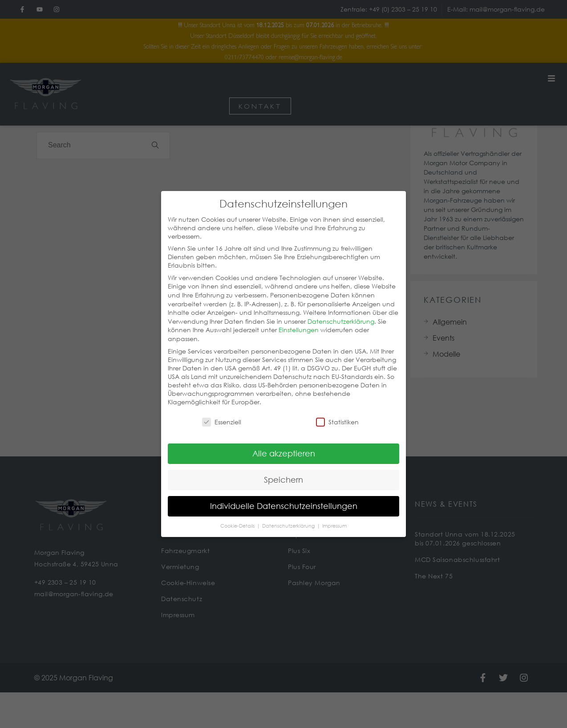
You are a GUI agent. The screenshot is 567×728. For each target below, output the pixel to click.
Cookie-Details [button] (238, 517)
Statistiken (337, 413)
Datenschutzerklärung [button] (289, 517)
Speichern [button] (283, 471)
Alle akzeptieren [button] (284, 445)
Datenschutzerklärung (341, 313)
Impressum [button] (334, 517)
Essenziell (222, 413)
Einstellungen (299, 321)
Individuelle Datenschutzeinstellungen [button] (284, 497)
